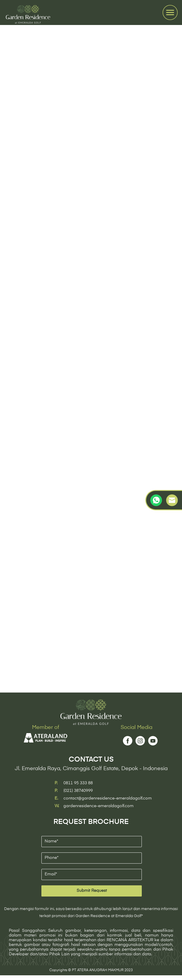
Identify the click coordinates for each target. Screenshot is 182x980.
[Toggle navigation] (170, 12)
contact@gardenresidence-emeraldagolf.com (108, 798)
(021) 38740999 (78, 791)
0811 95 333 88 (78, 783)
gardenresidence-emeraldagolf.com (98, 806)
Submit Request (92, 891)
